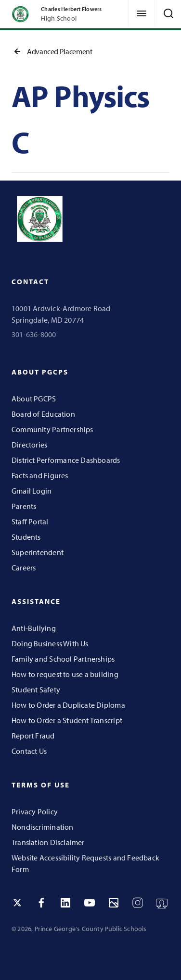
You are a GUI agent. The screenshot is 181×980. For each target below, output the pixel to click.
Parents (24, 506)
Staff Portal (30, 521)
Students (26, 537)
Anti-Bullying (34, 628)
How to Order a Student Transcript (67, 720)
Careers (24, 568)
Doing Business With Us (50, 643)
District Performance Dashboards (66, 460)
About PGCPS (34, 399)
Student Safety (36, 690)
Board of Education (43, 414)
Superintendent (38, 552)
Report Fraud (33, 736)
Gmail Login (32, 491)
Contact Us (29, 751)
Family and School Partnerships (63, 659)
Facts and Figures (40, 475)
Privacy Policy (35, 811)
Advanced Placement (52, 51)
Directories (29, 445)
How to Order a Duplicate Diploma (68, 705)
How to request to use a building (65, 674)
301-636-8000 (34, 334)
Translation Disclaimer (48, 842)
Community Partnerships (52, 429)
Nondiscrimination (43, 827)
